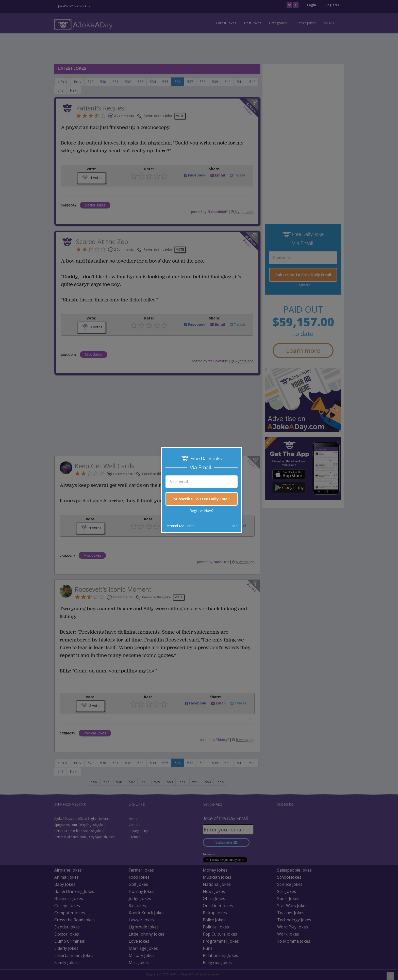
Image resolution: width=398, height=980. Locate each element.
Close (233, 526)
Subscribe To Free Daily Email (202, 499)
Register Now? (202, 511)
